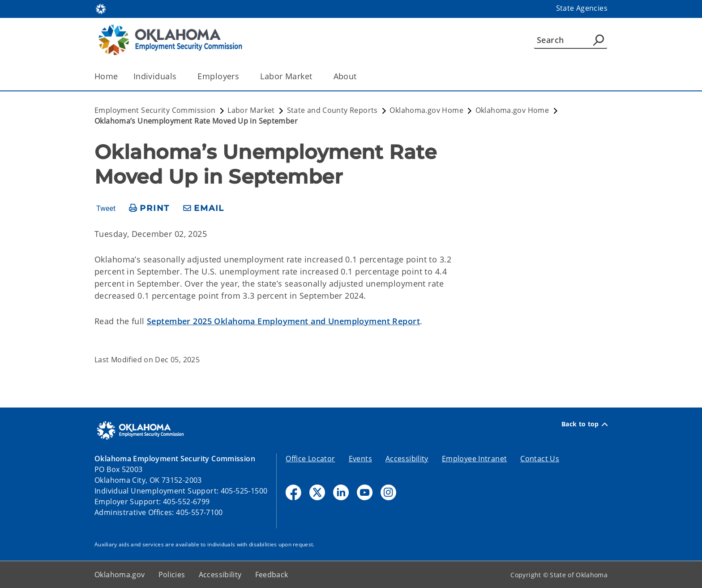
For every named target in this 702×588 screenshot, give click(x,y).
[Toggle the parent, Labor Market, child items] (315, 76)
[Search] (571, 40)
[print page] (149, 208)
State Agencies (582, 8)
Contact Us (540, 459)
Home (106, 76)
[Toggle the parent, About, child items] (360, 76)
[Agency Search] (599, 40)
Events (360, 459)
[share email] (204, 208)
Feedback (272, 575)
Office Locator (310, 459)
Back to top (584, 424)
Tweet (106, 209)
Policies (172, 575)
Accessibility (407, 459)
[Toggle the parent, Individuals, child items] (179, 76)
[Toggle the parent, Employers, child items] (242, 76)
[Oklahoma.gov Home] (101, 8)
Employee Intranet (474, 459)
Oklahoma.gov (120, 575)
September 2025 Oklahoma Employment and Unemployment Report (283, 321)
